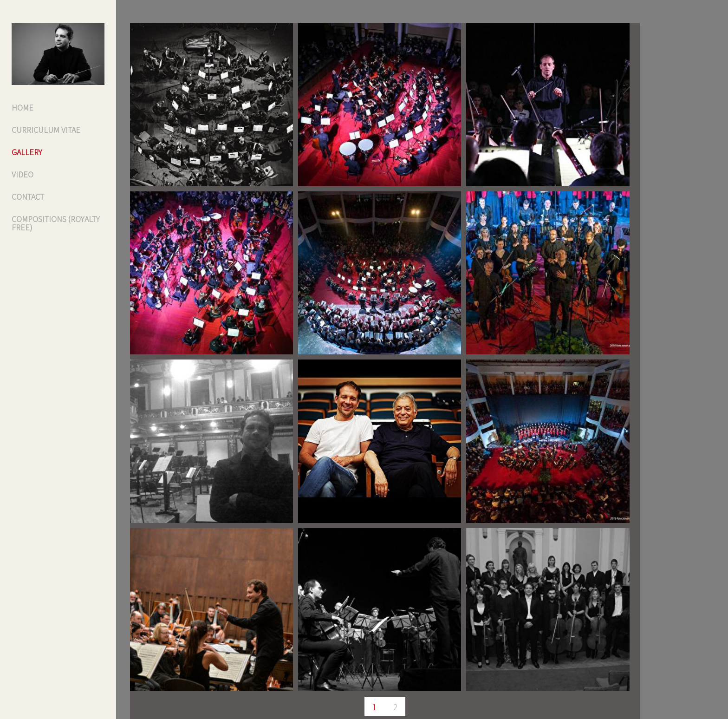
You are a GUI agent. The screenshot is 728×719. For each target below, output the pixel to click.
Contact (28, 197)
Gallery (27, 152)
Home (23, 108)
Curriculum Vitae (46, 130)
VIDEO (23, 174)
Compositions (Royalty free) (56, 223)
